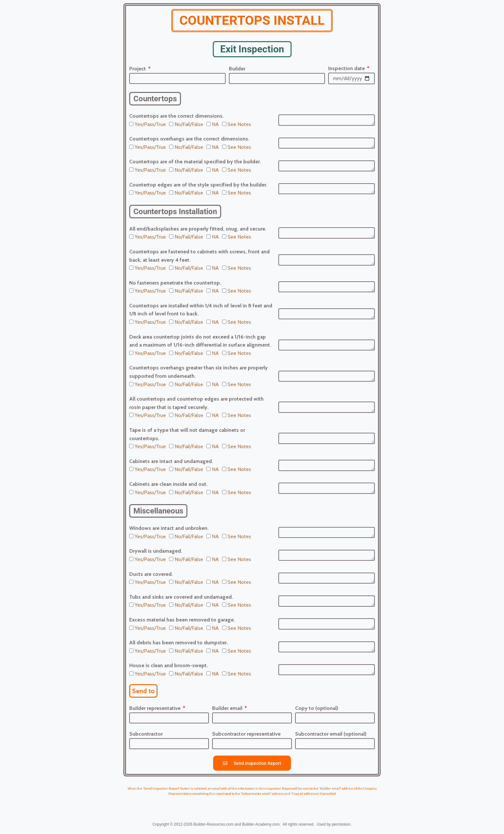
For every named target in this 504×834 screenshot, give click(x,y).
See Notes (239, 124)
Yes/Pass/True (150, 124)
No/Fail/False (189, 124)
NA (215, 124)
